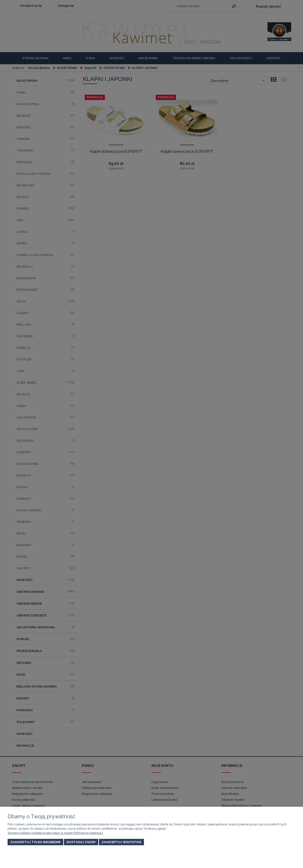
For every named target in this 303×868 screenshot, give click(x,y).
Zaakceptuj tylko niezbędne (35, 842)
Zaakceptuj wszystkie (121, 842)
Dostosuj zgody (81, 842)
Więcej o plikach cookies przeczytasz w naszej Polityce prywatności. (56, 833)
